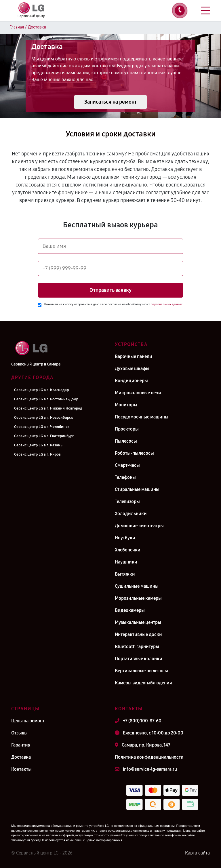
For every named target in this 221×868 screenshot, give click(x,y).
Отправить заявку (110, 290)
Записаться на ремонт (110, 102)
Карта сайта (197, 853)
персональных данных (167, 304)
